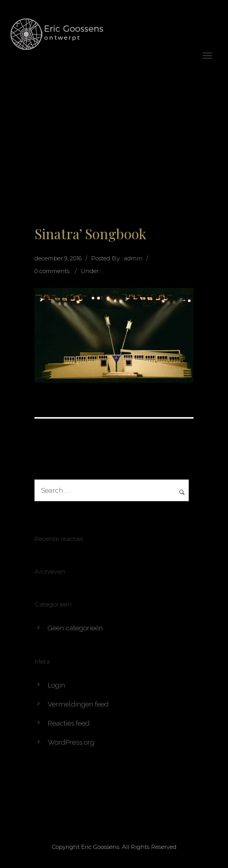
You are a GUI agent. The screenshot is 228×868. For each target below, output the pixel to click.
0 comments (52, 271)
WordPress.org (71, 742)
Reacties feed (69, 723)
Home (141, 138)
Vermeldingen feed (78, 704)
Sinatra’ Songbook (90, 234)
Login (56, 685)
